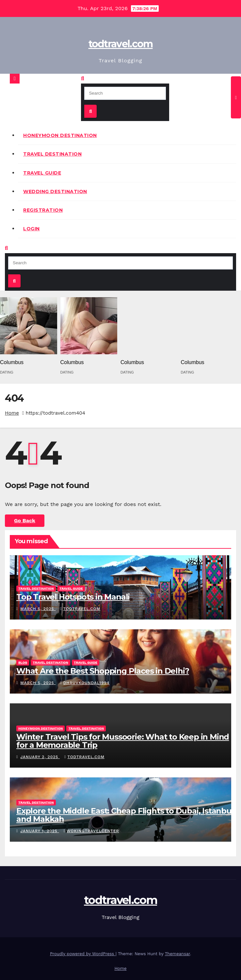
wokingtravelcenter (91, 831)
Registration (43, 210)
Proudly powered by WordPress (83, 954)
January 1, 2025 (40, 831)
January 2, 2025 (40, 757)
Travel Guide (42, 173)
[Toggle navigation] (236, 97)
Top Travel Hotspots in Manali (73, 597)
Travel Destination (52, 154)
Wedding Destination (55, 191)
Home (12, 413)
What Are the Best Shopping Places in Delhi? (103, 671)
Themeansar (177, 954)
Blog (23, 662)
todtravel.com (121, 44)
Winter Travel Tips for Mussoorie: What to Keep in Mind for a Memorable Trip (123, 741)
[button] (82, 78)
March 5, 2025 (38, 609)
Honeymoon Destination (60, 135)
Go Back (25, 521)
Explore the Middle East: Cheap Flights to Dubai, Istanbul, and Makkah (126, 815)
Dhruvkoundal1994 (85, 683)
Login (32, 229)
